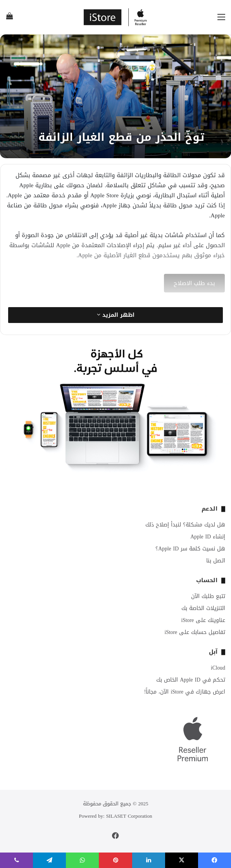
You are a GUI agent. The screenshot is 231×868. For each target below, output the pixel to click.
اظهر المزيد (116, 315)
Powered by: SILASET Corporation (116, 816)
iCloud (218, 668)
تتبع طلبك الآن (208, 596)
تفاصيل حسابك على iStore (195, 632)
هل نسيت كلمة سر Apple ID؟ (190, 549)
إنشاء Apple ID (208, 537)
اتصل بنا (216, 561)
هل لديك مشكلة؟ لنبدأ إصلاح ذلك (185, 525)
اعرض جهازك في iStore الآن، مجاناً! (185, 692)
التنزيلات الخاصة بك (203, 608)
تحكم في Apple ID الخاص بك (191, 680)
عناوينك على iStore (203, 620)
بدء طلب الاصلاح (194, 283)
